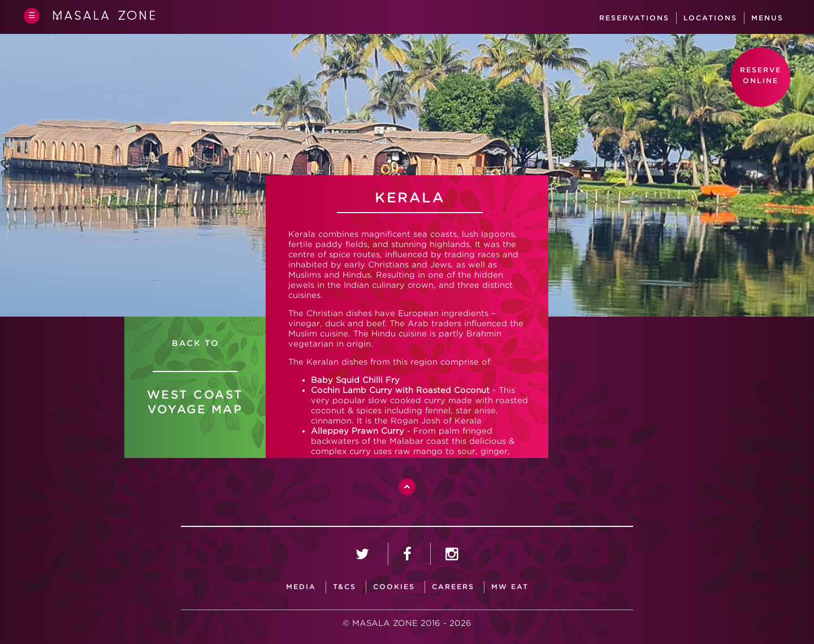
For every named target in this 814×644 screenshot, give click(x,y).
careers (453, 587)
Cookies (394, 587)
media (301, 587)
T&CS (345, 587)
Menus (767, 18)
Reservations (634, 18)
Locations (710, 18)
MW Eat (510, 587)
